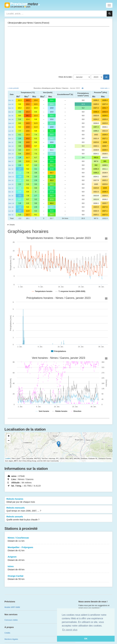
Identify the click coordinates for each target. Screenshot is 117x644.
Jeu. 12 (11, 142)
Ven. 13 (11, 146)
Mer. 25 (11, 192)
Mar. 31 (11, 215)
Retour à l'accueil (22, 5)
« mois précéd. (13, 88)
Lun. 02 (11, 104)
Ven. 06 (11, 119)
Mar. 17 (11, 161)
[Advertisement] (58, 51)
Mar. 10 (11, 135)
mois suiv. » (105, 88)
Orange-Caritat (58, 578)
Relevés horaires (58, 501)
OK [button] (86, 639)
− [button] (9, 441)
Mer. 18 (11, 165)
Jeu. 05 (11, 116)
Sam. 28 (11, 203)
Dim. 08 (11, 127)
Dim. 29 (11, 207)
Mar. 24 (11, 188)
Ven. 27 (11, 199)
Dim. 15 (11, 154)
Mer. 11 (11, 139)
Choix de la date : (66, 77)
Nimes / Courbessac (58, 539)
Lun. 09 (11, 131)
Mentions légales (11, 639)
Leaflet (8, 458)
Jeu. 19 (11, 169)
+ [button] (9, 436)
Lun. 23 (11, 184)
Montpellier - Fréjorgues (58, 549)
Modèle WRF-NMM (12, 607)
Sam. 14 (11, 150)
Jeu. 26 (11, 196)
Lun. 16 (11, 158)
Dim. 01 (11, 100)
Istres (58, 568)
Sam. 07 (11, 123)
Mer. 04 (11, 112)
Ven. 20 (11, 173)
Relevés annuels (58, 518)
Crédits (7, 633)
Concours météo (11, 620)
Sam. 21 (11, 177)
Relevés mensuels (58, 509)
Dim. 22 (11, 180)
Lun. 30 (11, 211)
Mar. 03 (11, 108)
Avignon (58, 558)
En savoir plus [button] (70, 630)
